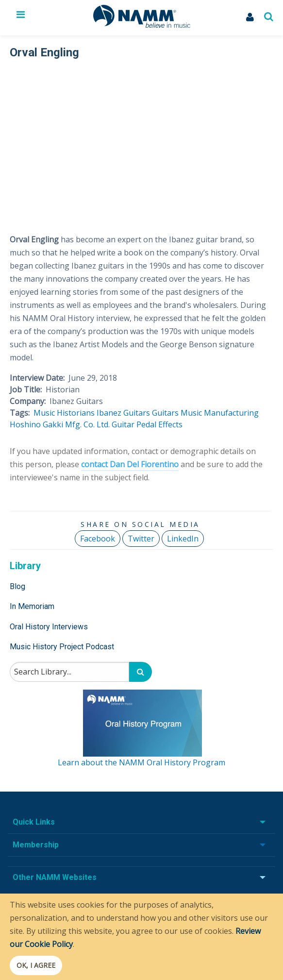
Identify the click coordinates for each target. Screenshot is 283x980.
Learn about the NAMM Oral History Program (141, 762)
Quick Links (34, 822)
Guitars (165, 413)
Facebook (98, 539)
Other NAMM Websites (55, 877)
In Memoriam (32, 606)
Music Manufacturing (220, 413)
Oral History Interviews (49, 627)
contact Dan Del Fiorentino (130, 464)
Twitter (141, 539)
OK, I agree (36, 965)
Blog (17, 586)
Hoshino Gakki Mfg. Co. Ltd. (60, 424)
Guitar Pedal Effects (147, 424)
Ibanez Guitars (123, 413)
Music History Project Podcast (62, 647)
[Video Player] (140, 140)
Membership (36, 845)
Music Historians (64, 413)
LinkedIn (183, 539)
